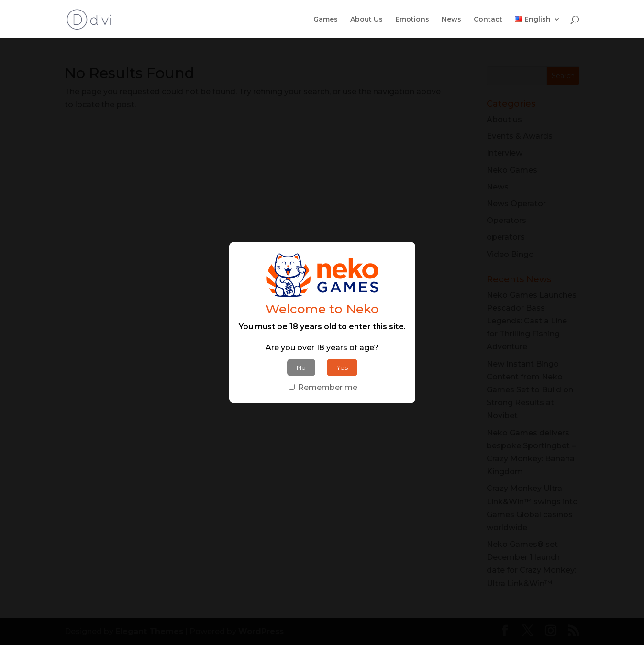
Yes (342, 367)
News (451, 20)
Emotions (412, 20)
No (301, 367)
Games (326, 20)
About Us (366, 20)
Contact (488, 20)
